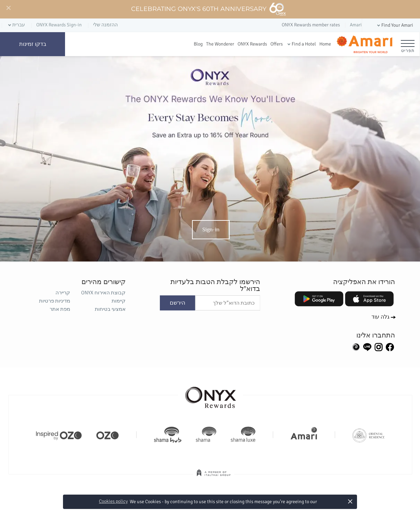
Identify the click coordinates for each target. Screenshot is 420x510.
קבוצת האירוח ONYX (103, 293)
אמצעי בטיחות (110, 309)
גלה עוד (381, 317)
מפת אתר (60, 309)
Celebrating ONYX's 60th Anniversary (209, 9)
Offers (277, 44)
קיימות (119, 301)
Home (325, 44)
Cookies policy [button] (113, 501)
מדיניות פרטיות (55, 301)
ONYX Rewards (252, 44)
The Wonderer (220, 44)
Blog (198, 44)
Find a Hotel (304, 44)
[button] (394, 25)
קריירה (63, 293)
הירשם (177, 303)
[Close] (8, 8)
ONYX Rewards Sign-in (59, 25)
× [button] (350, 501)
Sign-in (211, 229)
